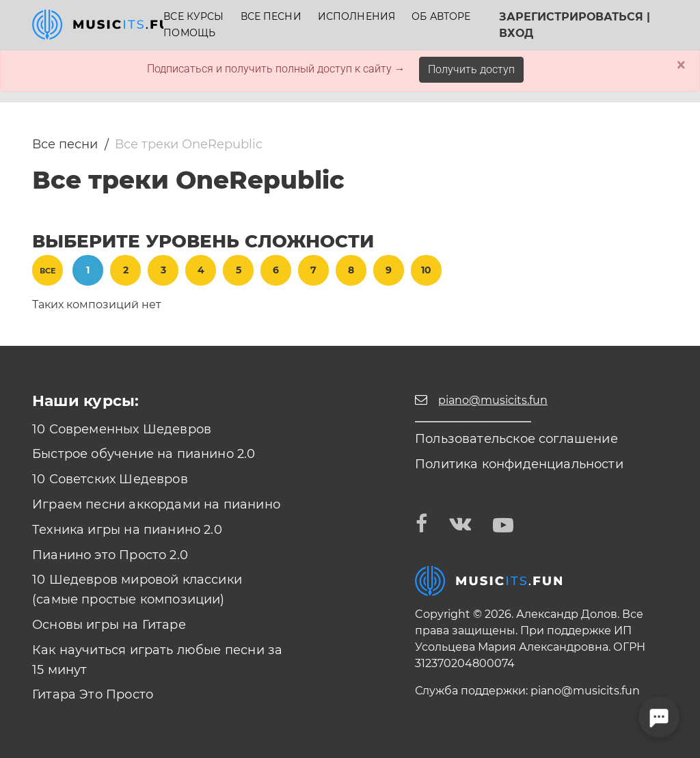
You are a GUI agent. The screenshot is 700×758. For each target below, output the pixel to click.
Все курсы (193, 17)
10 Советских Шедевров (110, 479)
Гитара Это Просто (93, 694)
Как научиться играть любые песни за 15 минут (157, 660)
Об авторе (441, 17)
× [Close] (681, 65)
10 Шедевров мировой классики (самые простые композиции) (137, 590)
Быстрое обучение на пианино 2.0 (144, 454)
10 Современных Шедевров (122, 429)
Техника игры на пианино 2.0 (127, 530)
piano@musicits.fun (585, 691)
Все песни (271, 17)
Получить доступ (471, 69)
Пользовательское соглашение (516, 439)
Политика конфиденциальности (519, 464)
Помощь (189, 33)
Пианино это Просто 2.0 (110, 555)
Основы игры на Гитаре (109, 625)
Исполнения (356, 17)
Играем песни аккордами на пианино (156, 504)
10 (426, 270)
